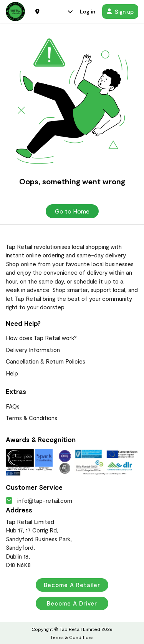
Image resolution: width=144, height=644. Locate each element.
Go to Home (72, 211)
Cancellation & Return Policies (46, 361)
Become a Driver (72, 603)
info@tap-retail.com (39, 501)
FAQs (13, 406)
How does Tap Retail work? (41, 338)
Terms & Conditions (31, 418)
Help (12, 373)
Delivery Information (33, 350)
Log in (88, 11)
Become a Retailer (72, 585)
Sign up (120, 12)
